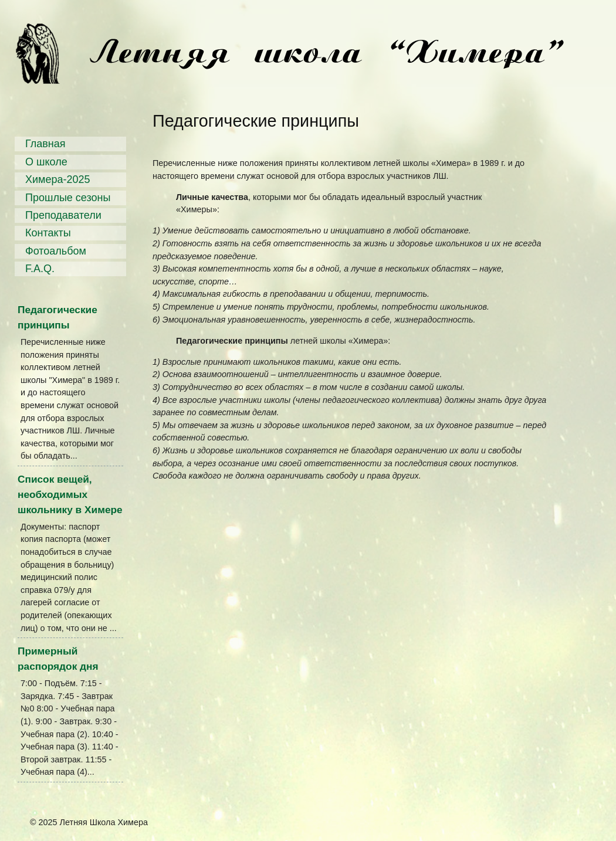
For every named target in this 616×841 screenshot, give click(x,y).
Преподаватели (63, 215)
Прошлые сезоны (68, 198)
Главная (45, 144)
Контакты (48, 233)
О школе (46, 162)
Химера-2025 (58, 179)
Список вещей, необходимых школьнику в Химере (70, 494)
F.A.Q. (40, 269)
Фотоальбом (56, 251)
